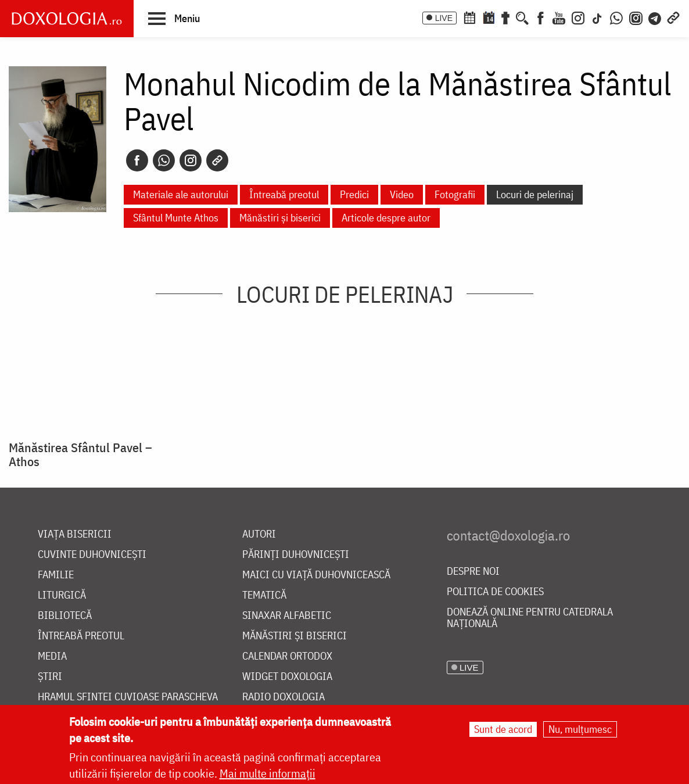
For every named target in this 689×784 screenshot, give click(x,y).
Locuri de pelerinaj (535, 194)
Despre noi (473, 572)
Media (52, 656)
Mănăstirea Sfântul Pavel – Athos (80, 454)
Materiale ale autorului (181, 194)
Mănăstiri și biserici (280, 218)
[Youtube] (559, 17)
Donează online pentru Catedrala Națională (530, 618)
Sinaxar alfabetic (287, 616)
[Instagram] (578, 17)
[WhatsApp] (616, 17)
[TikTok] (597, 17)
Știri (50, 677)
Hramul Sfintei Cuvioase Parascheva (128, 697)
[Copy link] (217, 160)
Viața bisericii (75, 534)
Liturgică (62, 595)
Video (402, 194)
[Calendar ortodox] (469, 17)
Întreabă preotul (284, 194)
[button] (174, 18)
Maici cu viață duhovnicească (316, 575)
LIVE (444, 18)
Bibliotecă (65, 616)
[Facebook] (541, 17)
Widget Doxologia (287, 677)
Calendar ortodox (287, 656)
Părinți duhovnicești (296, 555)
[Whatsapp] (164, 160)
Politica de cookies (495, 592)
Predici (354, 194)
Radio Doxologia (284, 697)
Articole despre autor (386, 218)
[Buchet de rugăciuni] (505, 17)
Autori (259, 534)
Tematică (264, 595)
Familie (56, 575)
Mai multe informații (268, 773)
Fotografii (455, 194)
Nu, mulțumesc (580, 729)
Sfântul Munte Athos (176, 218)
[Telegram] (655, 17)
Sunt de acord (503, 729)
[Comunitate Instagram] (636, 17)
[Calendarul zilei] (489, 17)
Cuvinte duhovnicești (92, 555)
